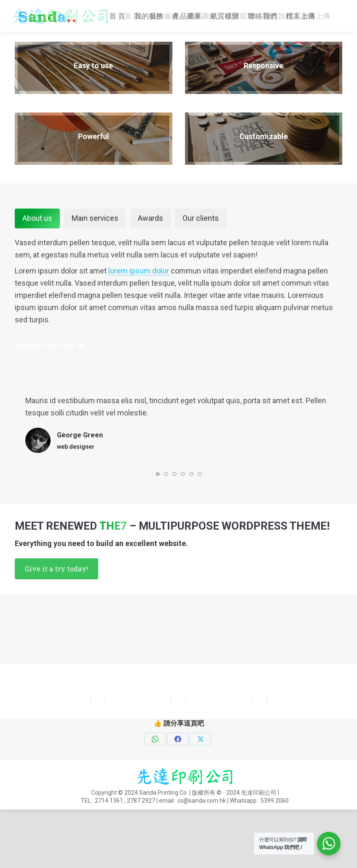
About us (37, 254)
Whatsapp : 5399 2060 (132, 20)
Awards (150, 254)
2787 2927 (141, 837)
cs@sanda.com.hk (46, 20)
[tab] (37, 255)
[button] (158, 510)
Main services (95, 254)
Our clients (201, 254)
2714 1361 (109, 837)
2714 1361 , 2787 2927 (304, 9)
